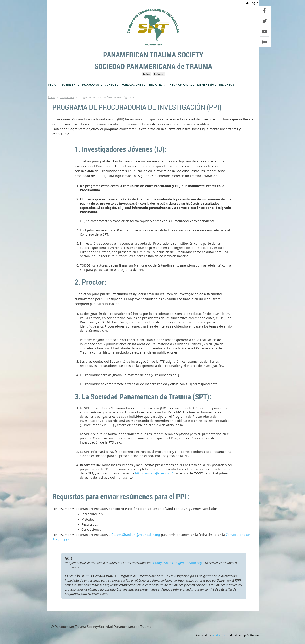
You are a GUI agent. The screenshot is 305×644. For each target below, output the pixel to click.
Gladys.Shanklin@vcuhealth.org (136, 535)
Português (159, 74)
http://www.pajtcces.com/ (154, 473)
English (146, 74)
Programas (67, 97)
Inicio (51, 97)
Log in (254, 3)
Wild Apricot (220, 635)
